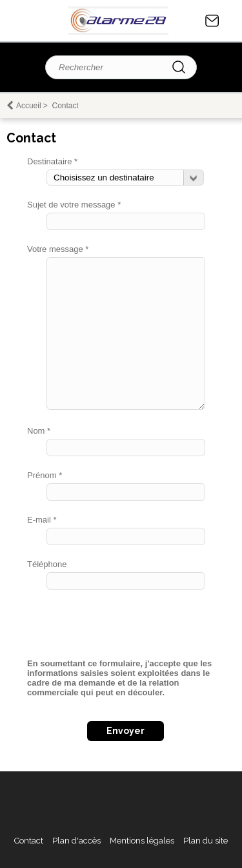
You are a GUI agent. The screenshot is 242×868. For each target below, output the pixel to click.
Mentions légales (142, 841)
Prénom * (45, 475)
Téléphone (47, 564)
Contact (212, 21)
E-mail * (42, 520)
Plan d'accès (76, 841)
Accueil (29, 106)
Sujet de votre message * (74, 205)
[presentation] (125, 629)
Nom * (39, 431)
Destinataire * (52, 161)
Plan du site (206, 841)
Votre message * (58, 249)
